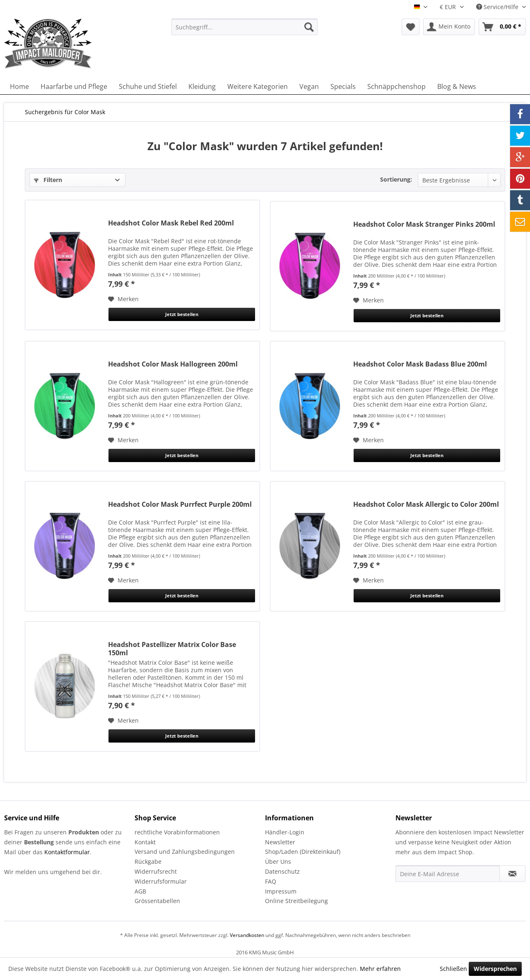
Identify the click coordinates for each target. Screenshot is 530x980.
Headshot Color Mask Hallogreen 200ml (173, 364)
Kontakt (145, 842)
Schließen (453, 969)
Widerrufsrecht (156, 871)
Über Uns (278, 861)
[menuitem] (245, 27)
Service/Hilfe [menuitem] (498, 7)
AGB (140, 891)
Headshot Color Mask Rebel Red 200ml (171, 223)
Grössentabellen (157, 901)
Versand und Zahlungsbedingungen (185, 852)
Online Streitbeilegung (296, 901)
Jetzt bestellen (182, 314)
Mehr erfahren (380, 969)
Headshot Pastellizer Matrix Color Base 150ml (172, 649)
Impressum (281, 891)
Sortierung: (396, 179)
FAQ (271, 881)
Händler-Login (285, 832)
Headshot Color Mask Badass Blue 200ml (420, 364)
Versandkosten (247, 935)
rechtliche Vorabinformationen (177, 832)
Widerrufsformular (161, 881)
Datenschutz (282, 871)
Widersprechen (495, 969)
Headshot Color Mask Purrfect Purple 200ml (180, 504)
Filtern (48, 180)
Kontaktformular (67, 852)
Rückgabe (148, 861)
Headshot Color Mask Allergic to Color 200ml (426, 504)
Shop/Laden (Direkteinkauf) (303, 852)
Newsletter (280, 842)
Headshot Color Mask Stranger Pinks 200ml (424, 224)
